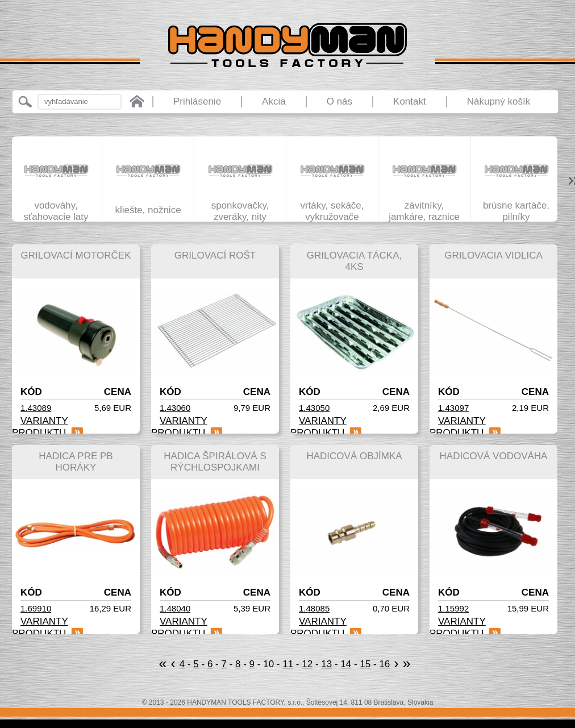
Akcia (274, 101)
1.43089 (36, 408)
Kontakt (410, 101)
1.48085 (314, 608)
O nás (339, 101)
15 (365, 664)
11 (288, 664)
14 (346, 664)
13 (326, 664)
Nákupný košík (499, 101)
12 (307, 664)
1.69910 (36, 608)
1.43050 (314, 408)
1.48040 (175, 608)
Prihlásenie (197, 101)
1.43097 (453, 408)
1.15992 (453, 608)
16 (384, 664)
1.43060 (175, 408)
